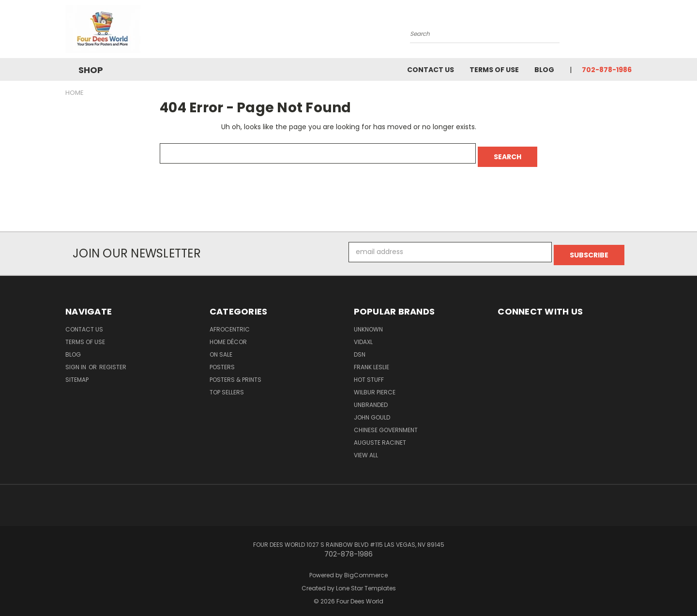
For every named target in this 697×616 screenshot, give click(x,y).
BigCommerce (366, 569)
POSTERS (222, 361)
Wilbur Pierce (375, 386)
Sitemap (77, 373)
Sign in (76, 361)
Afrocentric (230, 323)
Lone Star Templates (366, 582)
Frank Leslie (371, 361)
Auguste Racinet (380, 436)
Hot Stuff (369, 373)
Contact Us (431, 70)
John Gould (372, 411)
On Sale (221, 348)
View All (366, 449)
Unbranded (371, 398)
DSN (360, 348)
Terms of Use (494, 70)
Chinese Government (386, 424)
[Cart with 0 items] (629, 31)
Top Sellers (227, 386)
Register (113, 361)
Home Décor (228, 336)
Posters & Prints (235, 373)
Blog (544, 70)
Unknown (368, 323)
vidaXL (363, 336)
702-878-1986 (607, 70)
